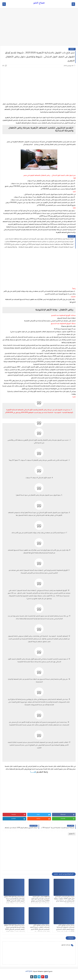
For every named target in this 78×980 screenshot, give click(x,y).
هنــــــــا (33, 772)
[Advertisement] (39, 28)
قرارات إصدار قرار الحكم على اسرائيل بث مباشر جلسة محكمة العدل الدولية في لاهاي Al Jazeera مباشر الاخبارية (38, 242)
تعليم (72, 49)
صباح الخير (39, 3)
